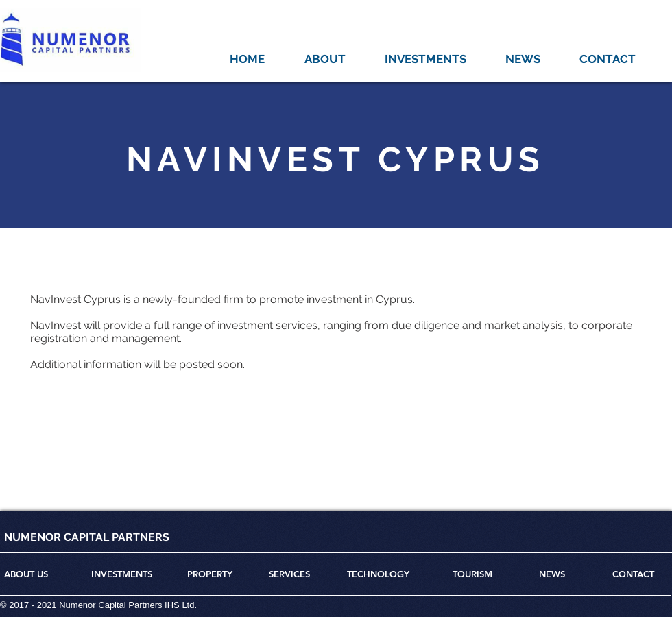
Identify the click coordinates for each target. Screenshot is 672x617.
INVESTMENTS (122, 574)
